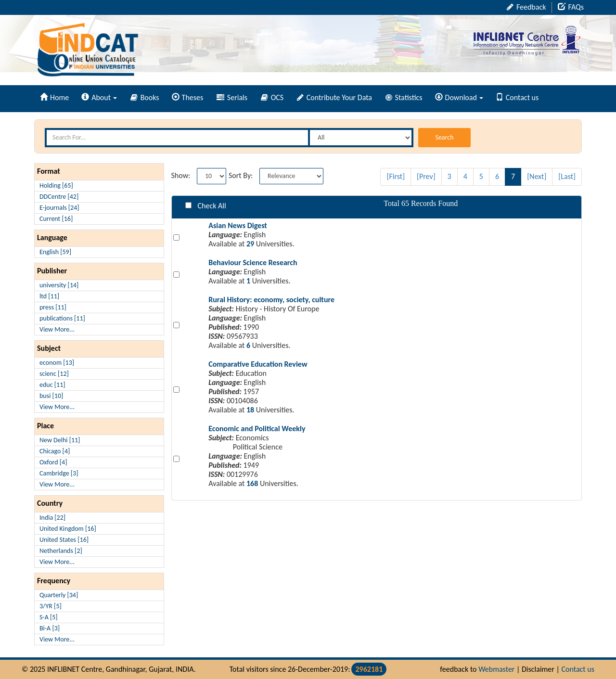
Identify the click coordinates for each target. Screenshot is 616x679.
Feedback (526, 7)
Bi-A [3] (50, 628)
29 (250, 244)
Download (459, 97)
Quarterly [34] (59, 595)
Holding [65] (56, 186)
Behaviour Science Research (253, 263)
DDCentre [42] (59, 197)
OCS (272, 97)
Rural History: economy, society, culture (271, 300)
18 (250, 410)
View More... (57, 329)
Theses (188, 97)
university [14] (59, 285)
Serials (232, 97)
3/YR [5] (51, 606)
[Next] (537, 176)
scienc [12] (54, 374)
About (99, 97)
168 (252, 483)
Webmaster (496, 669)
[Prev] (426, 176)
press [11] (53, 307)
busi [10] (51, 396)
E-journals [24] (59, 208)
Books (145, 97)
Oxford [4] (53, 462)
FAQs (571, 7)
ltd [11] (49, 296)
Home (54, 97)
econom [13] (57, 363)
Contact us (517, 97)
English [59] (55, 252)
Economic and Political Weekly (257, 429)
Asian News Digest (238, 225)
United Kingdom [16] (68, 529)
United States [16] (64, 540)
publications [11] (62, 318)
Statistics (404, 97)
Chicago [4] (55, 451)
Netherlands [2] (61, 551)
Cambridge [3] (59, 473)
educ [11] (52, 385)
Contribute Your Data (334, 97)
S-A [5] (49, 617)
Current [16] (56, 219)
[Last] (567, 176)
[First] (396, 176)
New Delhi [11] (60, 440)
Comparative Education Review (258, 364)
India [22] (52, 518)
